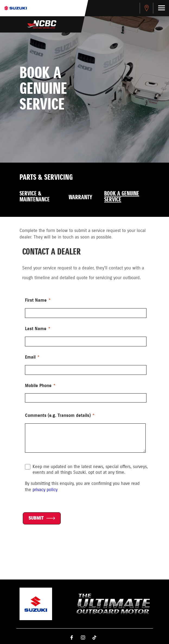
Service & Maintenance (35, 197)
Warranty (80, 198)
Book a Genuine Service (122, 197)
